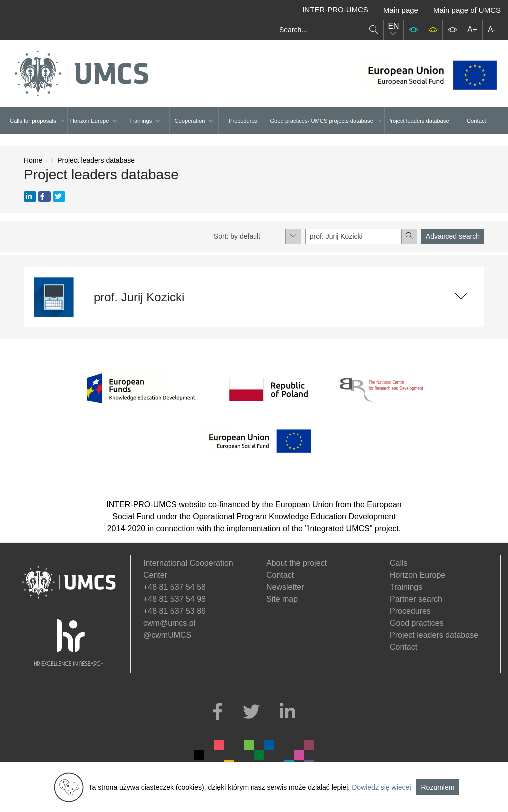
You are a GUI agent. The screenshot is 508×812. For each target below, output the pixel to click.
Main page (401, 10)
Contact (476, 121)
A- (492, 30)
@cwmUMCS (167, 635)
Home (33, 160)
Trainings (145, 121)
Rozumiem (438, 787)
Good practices (417, 623)
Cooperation (194, 121)
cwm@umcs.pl (169, 623)
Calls (399, 563)
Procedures (243, 121)
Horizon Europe (94, 121)
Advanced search (453, 236)
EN (393, 30)
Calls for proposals (37, 121)
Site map (282, 599)
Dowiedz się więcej (381, 787)
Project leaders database (418, 121)
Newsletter (285, 587)
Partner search (416, 599)
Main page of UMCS (467, 10)
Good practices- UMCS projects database (326, 121)
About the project (297, 563)
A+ (472, 30)
